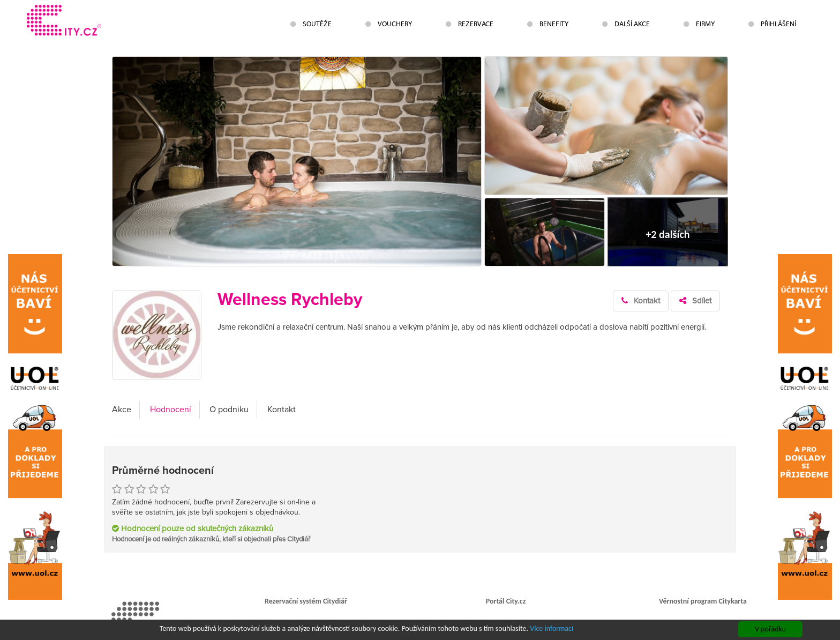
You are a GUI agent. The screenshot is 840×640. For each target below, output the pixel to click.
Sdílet (695, 301)
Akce (122, 410)
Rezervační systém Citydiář (306, 601)
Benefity (548, 24)
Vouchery (389, 24)
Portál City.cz (506, 601)
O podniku (229, 410)
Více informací (552, 629)
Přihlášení (772, 24)
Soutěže (311, 24)
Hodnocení (171, 410)
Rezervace (470, 24)
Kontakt (641, 301)
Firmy (699, 24)
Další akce (626, 24)
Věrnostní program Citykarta (703, 601)
